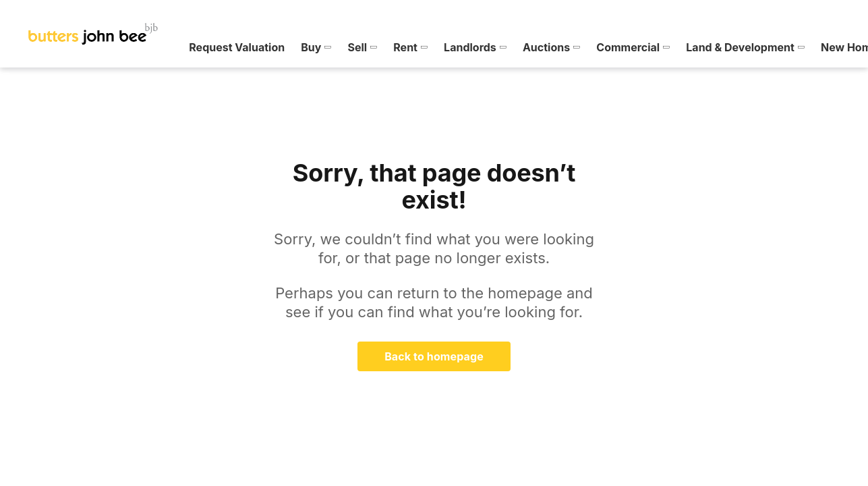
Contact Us (796, 47)
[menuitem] (83, 47)
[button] (83, 47)
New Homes (619, 47)
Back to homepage (434, 356)
